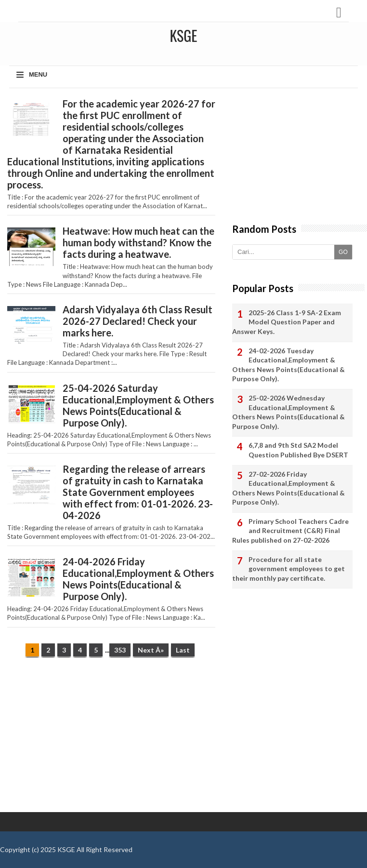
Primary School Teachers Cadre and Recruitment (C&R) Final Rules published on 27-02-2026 (290, 531)
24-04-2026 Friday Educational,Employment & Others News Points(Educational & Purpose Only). (138, 579)
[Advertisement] (111, 740)
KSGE (66, 849)
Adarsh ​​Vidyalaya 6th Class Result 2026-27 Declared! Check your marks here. (138, 321)
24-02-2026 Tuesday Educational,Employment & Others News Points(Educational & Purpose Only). (288, 365)
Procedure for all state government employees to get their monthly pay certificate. (288, 569)
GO (343, 252)
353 (120, 650)
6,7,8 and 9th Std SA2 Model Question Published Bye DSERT (298, 450)
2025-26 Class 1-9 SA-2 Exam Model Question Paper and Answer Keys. (287, 322)
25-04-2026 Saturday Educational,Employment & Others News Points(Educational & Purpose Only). (138, 405)
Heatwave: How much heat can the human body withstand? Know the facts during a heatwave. (138, 242)
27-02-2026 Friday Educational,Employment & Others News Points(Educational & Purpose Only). (288, 488)
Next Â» (151, 650)
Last (183, 650)
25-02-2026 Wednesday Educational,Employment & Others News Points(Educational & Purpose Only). (288, 412)
